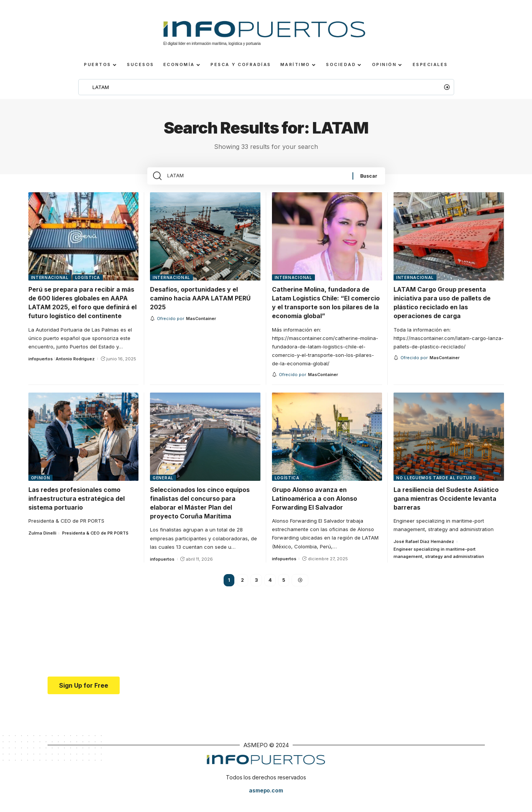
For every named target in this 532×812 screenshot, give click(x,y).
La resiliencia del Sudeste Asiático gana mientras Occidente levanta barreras (446, 505)
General (163, 484)
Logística (88, 284)
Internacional (50, 284)
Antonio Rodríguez (75, 365)
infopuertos (41, 365)
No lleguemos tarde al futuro (436, 484)
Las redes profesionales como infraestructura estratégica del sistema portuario (77, 505)
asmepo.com (266, 798)
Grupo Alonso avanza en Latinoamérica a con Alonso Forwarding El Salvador (315, 505)
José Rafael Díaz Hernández (424, 548)
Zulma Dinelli (42, 540)
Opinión (41, 484)
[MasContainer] (201, 325)
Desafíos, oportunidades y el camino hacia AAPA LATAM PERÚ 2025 (200, 305)
